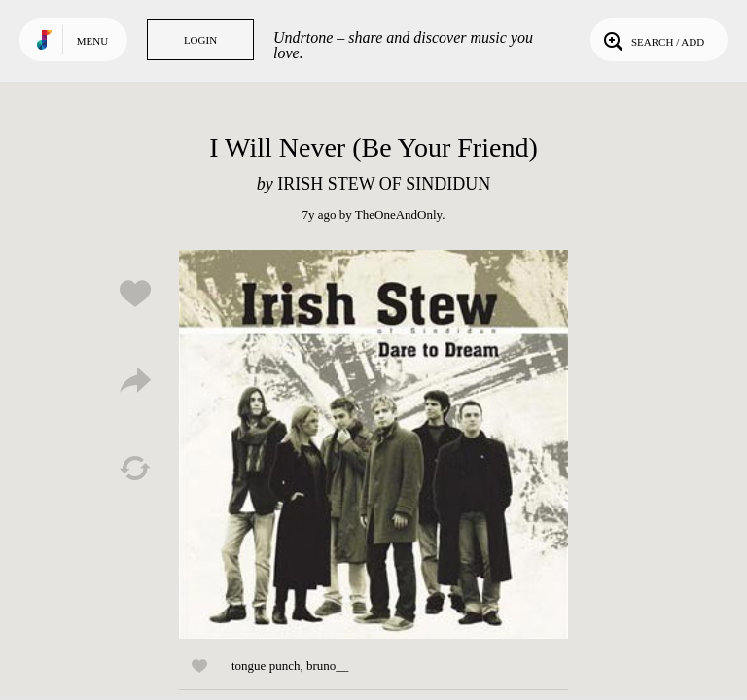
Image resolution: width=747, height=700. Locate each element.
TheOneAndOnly (398, 214)
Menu (92, 41)
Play (373, 444)
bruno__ (327, 665)
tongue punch (266, 665)
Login (200, 40)
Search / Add (652, 40)
